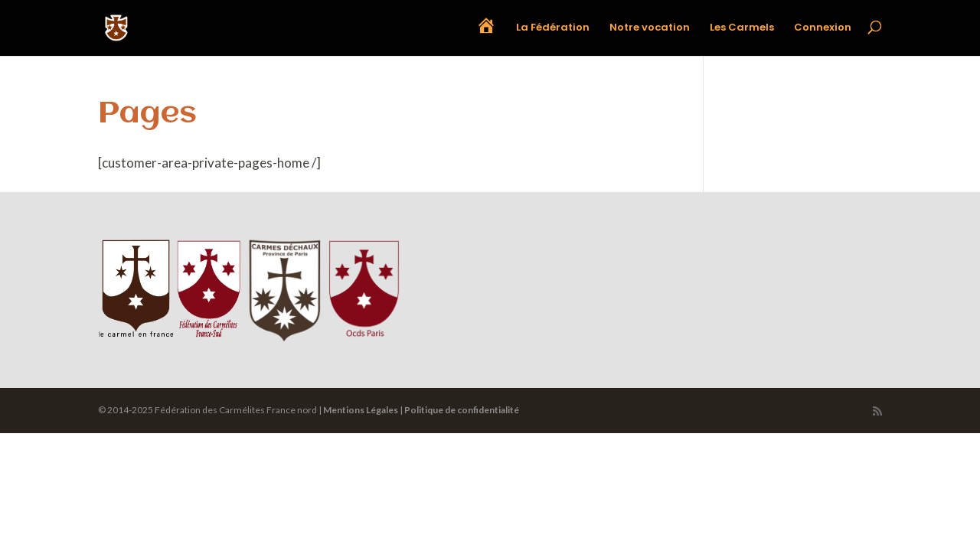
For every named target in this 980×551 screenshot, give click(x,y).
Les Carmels (742, 28)
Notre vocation (650, 28)
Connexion (823, 28)
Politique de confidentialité (462, 410)
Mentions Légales (361, 410)
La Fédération (553, 28)
